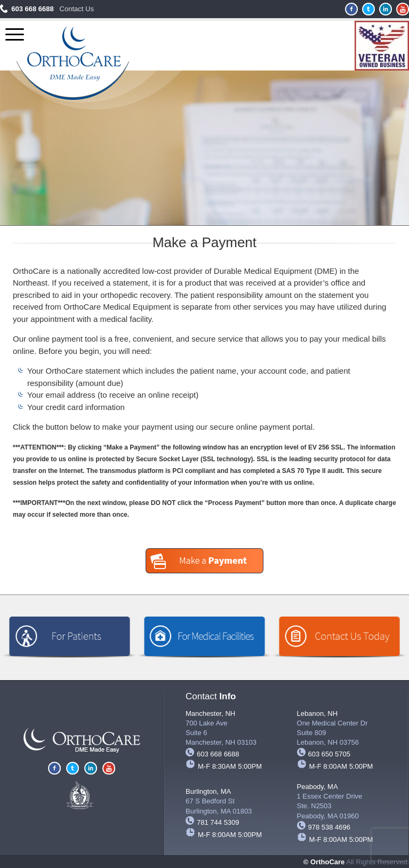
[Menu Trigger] (15, 34)
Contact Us (77, 9)
